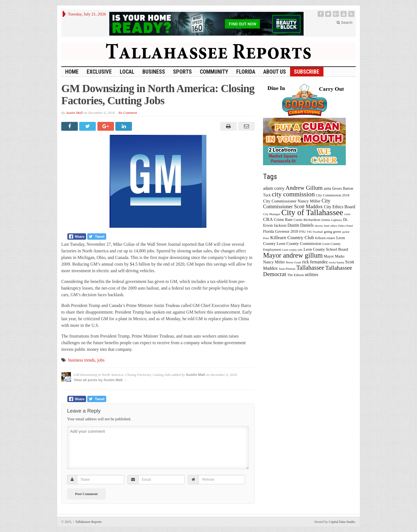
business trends (82, 360)
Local (127, 72)
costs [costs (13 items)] (347, 214)
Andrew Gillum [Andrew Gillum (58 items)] (304, 188)
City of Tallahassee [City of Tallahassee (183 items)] (312, 212)
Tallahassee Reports (87, 522)
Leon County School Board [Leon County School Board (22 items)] (326, 249)
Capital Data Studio (342, 522)
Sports (182, 72)
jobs (101, 360)
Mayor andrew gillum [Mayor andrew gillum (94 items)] (293, 255)
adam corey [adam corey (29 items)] (274, 188)
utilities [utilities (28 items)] (311, 275)
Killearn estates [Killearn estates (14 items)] (325, 238)
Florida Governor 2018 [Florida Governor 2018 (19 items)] (281, 232)
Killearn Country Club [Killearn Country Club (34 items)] (292, 237)
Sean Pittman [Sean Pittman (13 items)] (287, 269)
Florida (246, 72)
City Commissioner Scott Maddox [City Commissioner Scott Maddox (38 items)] (297, 204)
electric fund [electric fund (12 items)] (322, 226)
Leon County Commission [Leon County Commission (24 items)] (299, 243)
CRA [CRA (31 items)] (268, 219)
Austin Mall (74, 113)
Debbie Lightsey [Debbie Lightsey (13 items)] (332, 220)
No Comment (128, 113)
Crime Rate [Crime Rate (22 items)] (283, 220)
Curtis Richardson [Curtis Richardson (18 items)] (307, 220)
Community (214, 72)
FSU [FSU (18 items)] (303, 232)
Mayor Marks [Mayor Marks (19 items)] (334, 256)
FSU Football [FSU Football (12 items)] (315, 232)
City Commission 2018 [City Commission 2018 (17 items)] (333, 195)
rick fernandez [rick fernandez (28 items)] (315, 262)
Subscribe (307, 72)
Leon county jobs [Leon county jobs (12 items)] (292, 250)
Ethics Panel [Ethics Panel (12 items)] (346, 226)
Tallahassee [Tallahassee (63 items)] (310, 268)
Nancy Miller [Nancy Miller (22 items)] (274, 262)
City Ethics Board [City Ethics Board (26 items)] (339, 207)
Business (154, 72)
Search (345, 22)
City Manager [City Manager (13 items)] (272, 214)
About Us (275, 72)
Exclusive (99, 72)
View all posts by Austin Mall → (100, 380)
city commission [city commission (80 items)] (293, 194)
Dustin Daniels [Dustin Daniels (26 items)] (300, 225)
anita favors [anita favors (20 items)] (333, 188)
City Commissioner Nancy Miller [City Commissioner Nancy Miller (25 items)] (292, 201)
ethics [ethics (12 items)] (334, 226)
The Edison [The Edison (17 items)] (296, 275)
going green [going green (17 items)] (333, 232)
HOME (72, 72)
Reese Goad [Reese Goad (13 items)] (293, 262)
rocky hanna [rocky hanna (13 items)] (337, 262)
